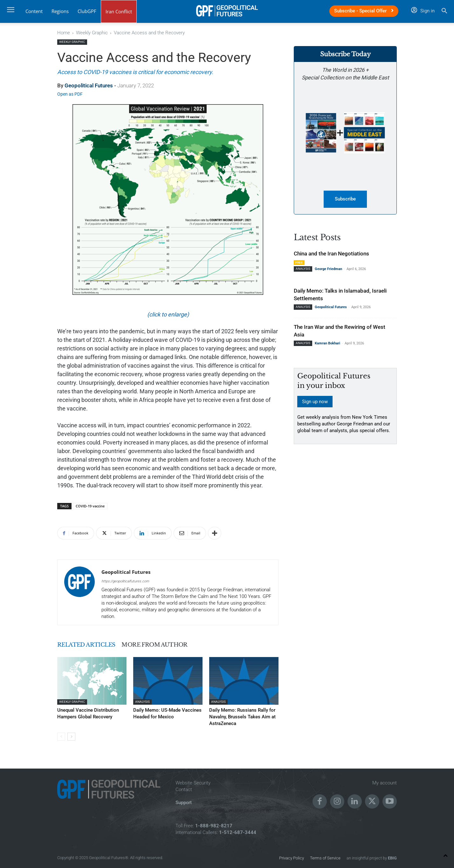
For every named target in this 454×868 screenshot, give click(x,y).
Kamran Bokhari (327, 344)
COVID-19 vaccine (90, 506)
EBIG (392, 857)
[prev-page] (61, 735)
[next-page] (71, 735)
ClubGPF (87, 11)
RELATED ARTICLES (92, 645)
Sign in (423, 11)
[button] (444, 12)
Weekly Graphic (92, 33)
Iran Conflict (119, 11)
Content (34, 11)
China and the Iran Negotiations (331, 254)
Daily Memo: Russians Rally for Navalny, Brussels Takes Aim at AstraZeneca (238, 716)
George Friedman (328, 269)
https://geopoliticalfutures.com (125, 581)
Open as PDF (70, 94)
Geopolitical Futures (89, 85)
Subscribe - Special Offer (364, 11)
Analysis (142, 702)
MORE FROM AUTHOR (172, 645)
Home (64, 33)
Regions (60, 11)
